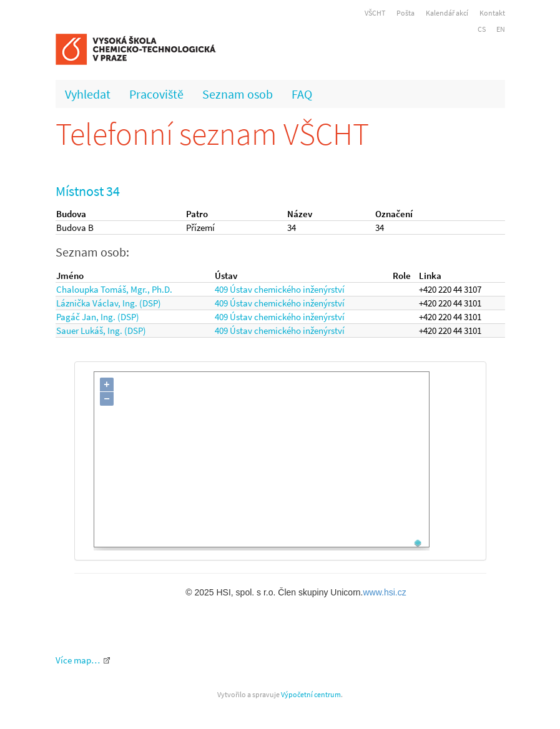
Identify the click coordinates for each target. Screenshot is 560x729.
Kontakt (492, 13)
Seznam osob (238, 94)
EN (501, 29)
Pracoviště (156, 94)
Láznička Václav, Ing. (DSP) (109, 303)
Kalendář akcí (447, 13)
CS (482, 29)
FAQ (302, 94)
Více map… (78, 660)
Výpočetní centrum (311, 694)
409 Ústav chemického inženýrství (280, 289)
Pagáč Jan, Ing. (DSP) (98, 317)
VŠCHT (375, 13)
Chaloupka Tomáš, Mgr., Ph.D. (114, 289)
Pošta (405, 13)
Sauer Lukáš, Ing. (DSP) (101, 330)
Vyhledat (88, 94)
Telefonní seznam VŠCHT (212, 134)
